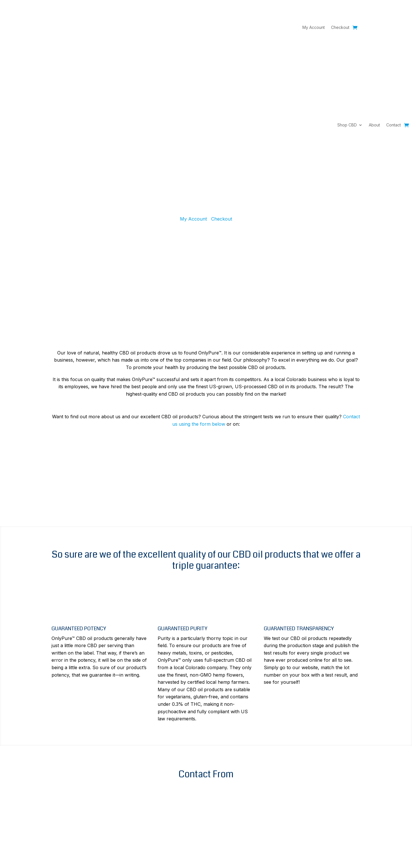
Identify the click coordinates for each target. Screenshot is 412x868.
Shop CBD (347, 125)
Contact (394, 125)
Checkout (340, 28)
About (374, 125)
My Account (314, 28)
